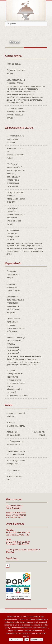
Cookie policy (37, 640)
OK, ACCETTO (16, 640)
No (27, 640)
